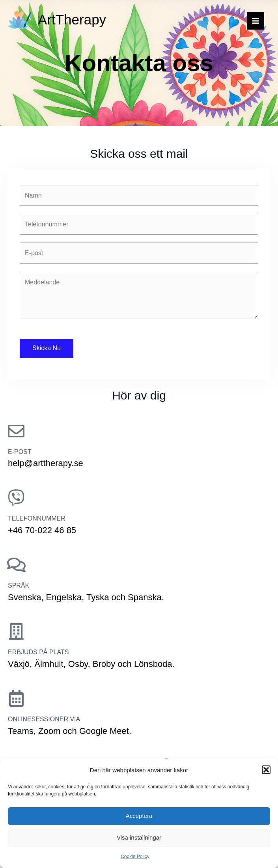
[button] (266, 770)
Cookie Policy (135, 857)
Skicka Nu (47, 348)
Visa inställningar (139, 837)
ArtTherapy (72, 20)
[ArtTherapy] (20, 20)
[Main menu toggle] (256, 21)
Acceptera (139, 816)
